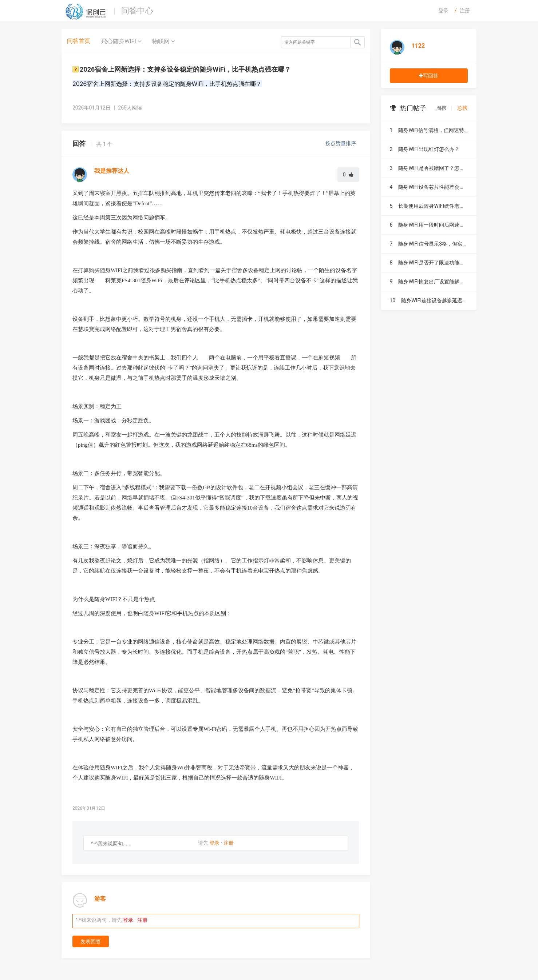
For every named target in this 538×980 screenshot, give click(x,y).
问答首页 (79, 41)
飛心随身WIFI (121, 41)
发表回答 (91, 941)
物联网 (163, 41)
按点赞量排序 (341, 143)
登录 (443, 11)
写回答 (429, 76)
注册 (465, 11)
